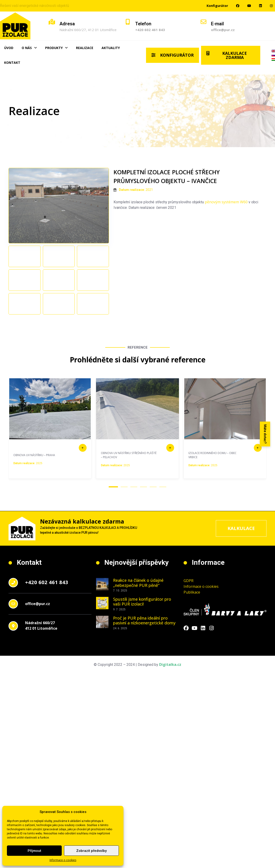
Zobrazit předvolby (91, 851)
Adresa (67, 24)
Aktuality (111, 48)
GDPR (189, 614)
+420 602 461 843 (150, 30)
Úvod (9, 48)
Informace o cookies (63, 860)
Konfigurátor (217, 6)
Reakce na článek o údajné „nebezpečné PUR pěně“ (138, 616)
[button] (113, 520)
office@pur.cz (223, 30)
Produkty (56, 48)
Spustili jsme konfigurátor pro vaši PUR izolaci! (142, 635)
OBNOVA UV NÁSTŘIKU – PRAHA (34, 488)
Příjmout (34, 851)
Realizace (85, 48)
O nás (29, 48)
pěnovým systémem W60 (226, 202)
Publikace (192, 625)
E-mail (217, 24)
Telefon (143, 24)
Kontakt (12, 63)
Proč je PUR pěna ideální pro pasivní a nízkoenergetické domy (144, 653)
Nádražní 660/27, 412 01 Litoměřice (88, 30)
